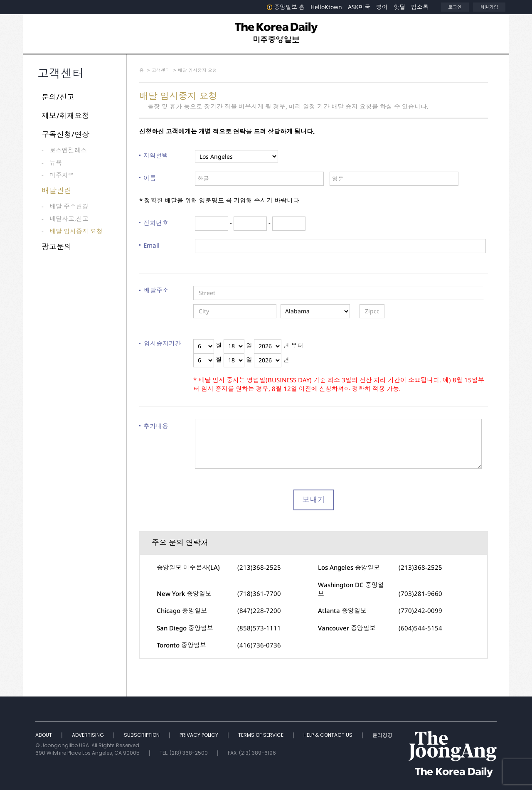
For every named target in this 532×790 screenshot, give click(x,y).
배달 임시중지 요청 (76, 231)
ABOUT (44, 735)
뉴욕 (56, 162)
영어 (382, 7)
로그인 (455, 7)
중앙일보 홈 (286, 7)
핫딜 (399, 7)
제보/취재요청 (65, 116)
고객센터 (161, 70)
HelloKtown (326, 7)
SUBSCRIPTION (142, 735)
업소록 (420, 7)
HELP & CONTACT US (329, 735)
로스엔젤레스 (68, 150)
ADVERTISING (89, 735)
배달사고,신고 (69, 219)
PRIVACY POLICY (199, 735)
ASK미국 (359, 7)
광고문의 (57, 246)
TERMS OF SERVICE (261, 735)
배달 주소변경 (69, 206)
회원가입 (489, 7)
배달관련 (57, 190)
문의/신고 (58, 97)
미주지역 (62, 175)
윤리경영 (382, 735)
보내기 (314, 500)
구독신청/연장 (65, 134)
